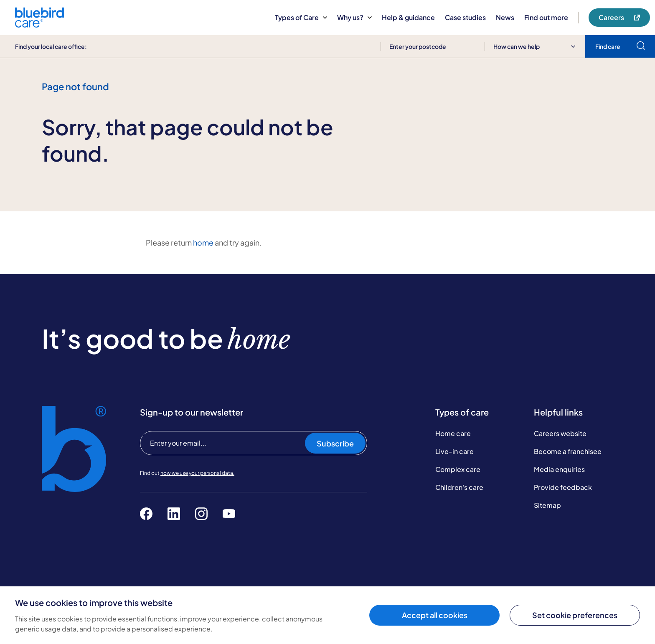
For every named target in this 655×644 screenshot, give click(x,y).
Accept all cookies (435, 615)
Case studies (465, 17)
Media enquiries (559, 469)
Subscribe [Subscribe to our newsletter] (335, 443)
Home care (453, 433)
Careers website (560, 433)
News (505, 17)
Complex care (458, 469)
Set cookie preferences (575, 615)
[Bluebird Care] (39, 24)
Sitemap (547, 505)
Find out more (546, 17)
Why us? (354, 17)
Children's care (459, 487)
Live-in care (454, 451)
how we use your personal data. (197, 473)
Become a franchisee (568, 451)
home (203, 242)
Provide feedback (563, 487)
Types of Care (301, 17)
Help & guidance (408, 17)
